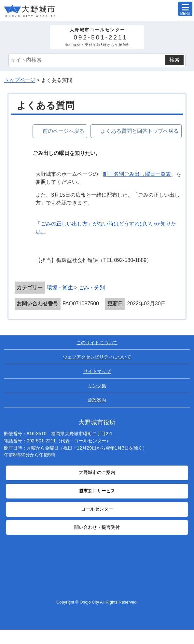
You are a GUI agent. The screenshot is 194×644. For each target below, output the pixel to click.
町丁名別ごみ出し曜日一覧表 (137, 174)
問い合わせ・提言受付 (97, 527)
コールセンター (97, 509)
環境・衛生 (60, 288)
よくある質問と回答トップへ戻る (140, 131)
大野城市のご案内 (97, 473)
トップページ (20, 80)
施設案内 (97, 400)
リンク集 (97, 386)
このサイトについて (97, 343)
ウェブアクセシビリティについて (97, 357)
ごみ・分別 (92, 288)
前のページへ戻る (63, 131)
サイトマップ (97, 371)
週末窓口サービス (97, 491)
